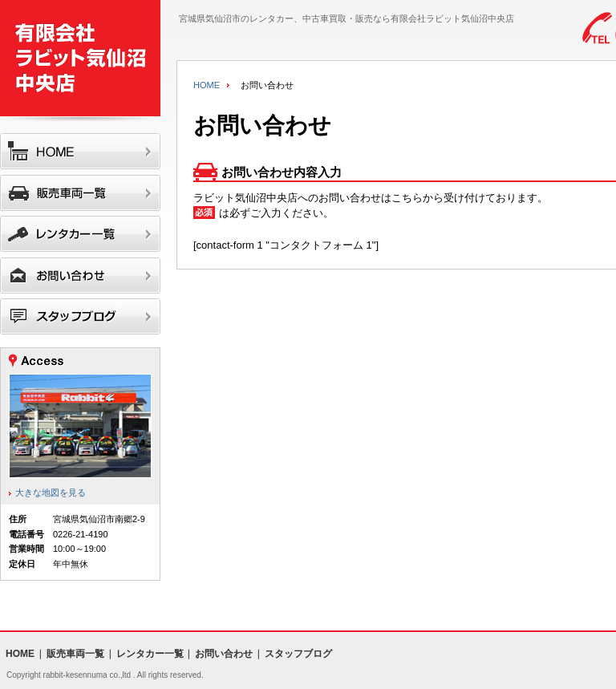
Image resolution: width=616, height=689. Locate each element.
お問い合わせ (224, 654)
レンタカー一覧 (150, 654)
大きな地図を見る (51, 492)
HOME (207, 85)
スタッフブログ (298, 654)
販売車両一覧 (75, 654)
